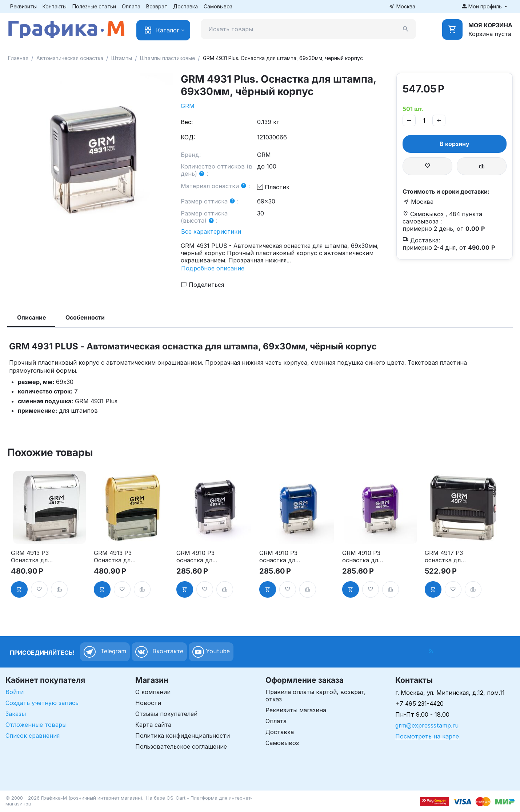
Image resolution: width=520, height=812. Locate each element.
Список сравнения (33, 736)
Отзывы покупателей (166, 714)
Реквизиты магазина (296, 710)
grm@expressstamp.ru (427, 725)
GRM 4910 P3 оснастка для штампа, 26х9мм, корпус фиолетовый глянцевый (362, 556)
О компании (153, 692)
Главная (18, 58)
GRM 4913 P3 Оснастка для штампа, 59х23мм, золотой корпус (114, 556)
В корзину (455, 144)
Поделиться (203, 285)
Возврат (157, 6)
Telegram (105, 652)
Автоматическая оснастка (70, 58)
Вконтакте (159, 652)
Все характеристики (211, 231)
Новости (148, 703)
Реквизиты (23, 6)
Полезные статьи (94, 6)
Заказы (16, 714)
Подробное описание (213, 268)
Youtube (211, 652)
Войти (15, 692)
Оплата (131, 6)
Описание (32, 317)
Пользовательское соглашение (181, 746)
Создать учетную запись (42, 703)
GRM (188, 106)
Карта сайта (153, 725)
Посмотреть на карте (427, 736)
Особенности (85, 317)
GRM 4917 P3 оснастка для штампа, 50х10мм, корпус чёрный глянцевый (444, 556)
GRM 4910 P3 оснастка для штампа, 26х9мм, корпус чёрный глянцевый (196, 556)
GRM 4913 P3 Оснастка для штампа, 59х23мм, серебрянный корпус (31, 556)
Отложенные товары (36, 725)
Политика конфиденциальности (183, 736)
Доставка (185, 6)
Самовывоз (218, 6)
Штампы (122, 58)
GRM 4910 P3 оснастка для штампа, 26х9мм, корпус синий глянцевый (279, 556)
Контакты (55, 6)
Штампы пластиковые (167, 58)
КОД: (188, 137)
